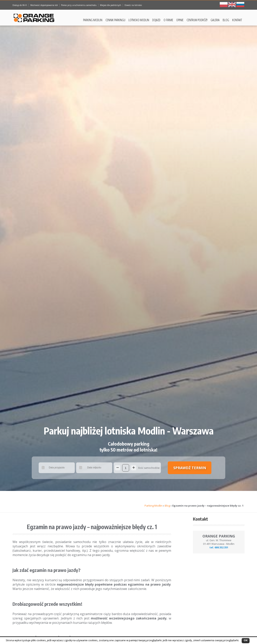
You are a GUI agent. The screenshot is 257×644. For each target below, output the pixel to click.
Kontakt (237, 20)
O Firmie (168, 20)
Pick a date (43, 468)
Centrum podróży (197, 20)
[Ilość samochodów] (126, 468)
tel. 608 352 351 (219, 547)
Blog (226, 20)
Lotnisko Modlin (139, 20)
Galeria (215, 20)
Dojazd (156, 20)
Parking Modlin (93, 20)
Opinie (180, 20)
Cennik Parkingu (115, 20)
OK (246, 640)
